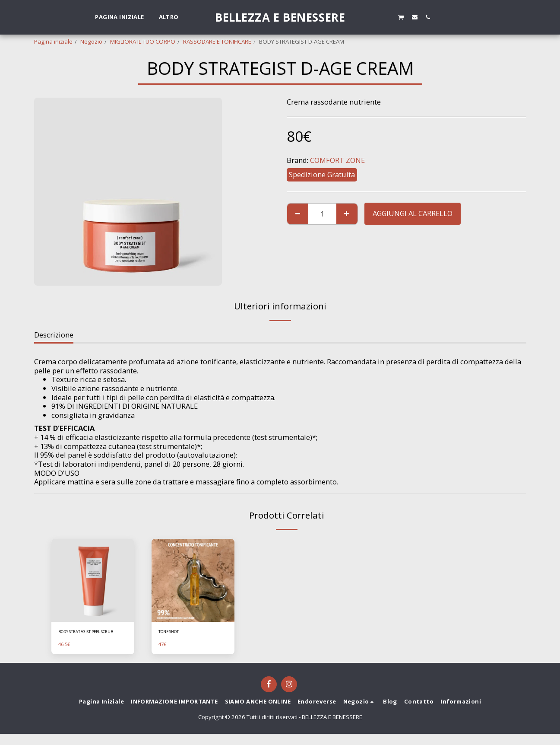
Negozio (91, 41)
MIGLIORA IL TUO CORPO (143, 41)
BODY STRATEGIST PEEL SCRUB (89, 637)
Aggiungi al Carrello (413, 213)
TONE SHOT (174, 633)
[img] (93, 580)
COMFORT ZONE (337, 160)
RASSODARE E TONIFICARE (217, 41)
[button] (374, 17)
